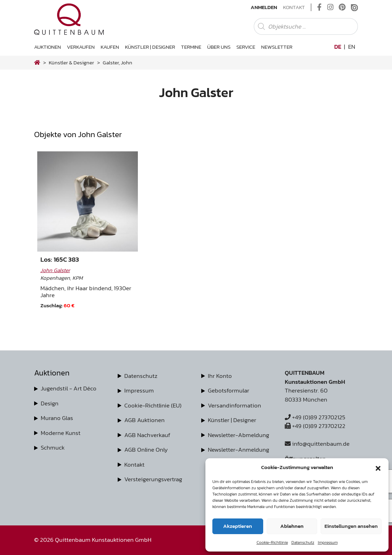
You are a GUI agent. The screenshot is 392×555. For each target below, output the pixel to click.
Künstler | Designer (150, 47)
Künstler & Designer (71, 62)
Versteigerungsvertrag (153, 479)
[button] (378, 467)
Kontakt (294, 7)
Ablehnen (292, 526)
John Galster (55, 270)
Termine (191, 47)
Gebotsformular (229, 390)
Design (50, 403)
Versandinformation (234, 405)
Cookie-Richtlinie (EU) (153, 405)
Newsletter (277, 47)
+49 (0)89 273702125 (315, 417)
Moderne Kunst (61, 433)
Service (246, 47)
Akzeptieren (238, 526)
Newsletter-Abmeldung (238, 435)
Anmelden (264, 7)
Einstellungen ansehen (351, 526)
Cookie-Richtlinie (272, 542)
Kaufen (110, 47)
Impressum (328, 542)
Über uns (219, 47)
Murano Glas (57, 418)
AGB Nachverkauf (147, 435)
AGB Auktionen (144, 420)
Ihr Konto (220, 376)
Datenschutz (303, 542)
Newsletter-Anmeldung (238, 450)
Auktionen (48, 47)
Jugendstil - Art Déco (69, 388)
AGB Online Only (146, 450)
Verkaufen (81, 47)
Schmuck (53, 447)
